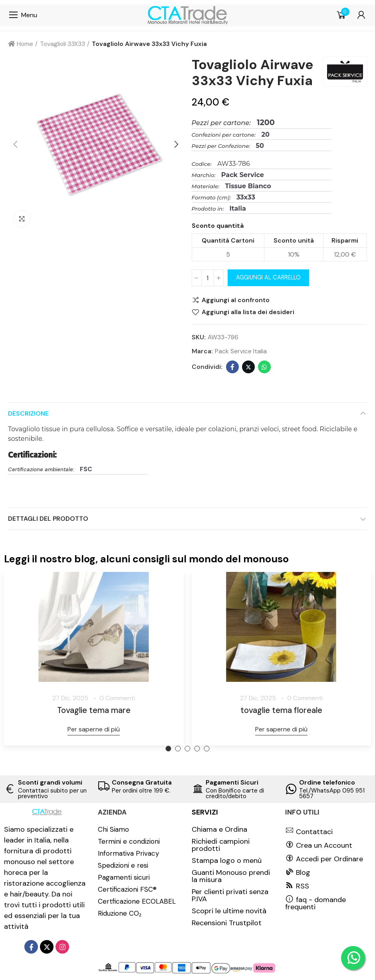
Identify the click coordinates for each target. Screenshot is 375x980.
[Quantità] (208, 278)
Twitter (248, 367)
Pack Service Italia (241, 351)
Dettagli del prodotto (48, 519)
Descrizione (28, 413)
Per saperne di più (94, 729)
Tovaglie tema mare (94, 710)
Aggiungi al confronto (236, 300)
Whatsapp (264, 367)
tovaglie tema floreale (281, 710)
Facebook (232, 367)
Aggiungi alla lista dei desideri (248, 312)
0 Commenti (117, 698)
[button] (16, 145)
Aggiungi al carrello (268, 278)
